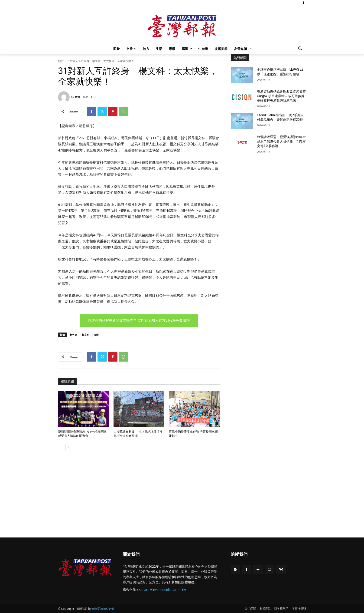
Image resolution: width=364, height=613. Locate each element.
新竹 (97, 335)
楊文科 (86, 335)
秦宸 (77, 97)
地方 (61, 61)
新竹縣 (73, 335)
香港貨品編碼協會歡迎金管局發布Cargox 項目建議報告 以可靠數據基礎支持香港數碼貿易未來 (281, 96)
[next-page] (68, 447)
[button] (300, 49)
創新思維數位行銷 (103, 609)
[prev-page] (61, 447)
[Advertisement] (268, 193)
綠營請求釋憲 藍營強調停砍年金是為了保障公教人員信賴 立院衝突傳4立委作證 (281, 141)
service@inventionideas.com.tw (162, 590)
